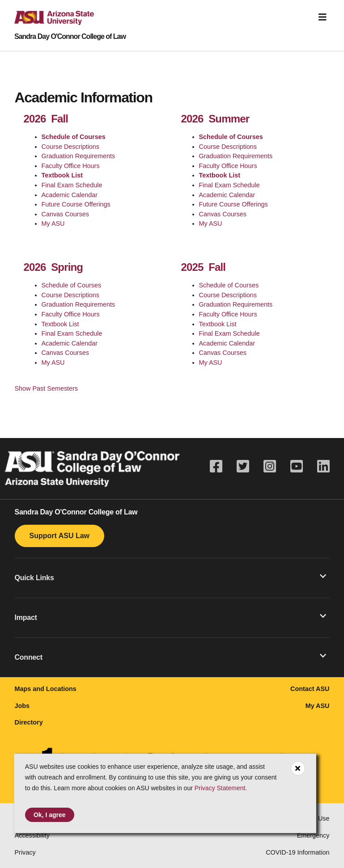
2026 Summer (215, 119)
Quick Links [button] (170, 577)
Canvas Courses (65, 214)
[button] (172, 578)
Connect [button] (170, 657)
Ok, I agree (50, 815)
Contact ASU (310, 689)
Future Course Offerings (76, 204)
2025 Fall (204, 267)
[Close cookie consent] (298, 768)
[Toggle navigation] (323, 17)
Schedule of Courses (74, 137)
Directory (29, 722)
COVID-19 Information (297, 852)
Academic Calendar (70, 195)
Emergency (313, 835)
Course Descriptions (71, 147)
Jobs (22, 706)
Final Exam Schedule (72, 185)
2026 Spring (53, 267)
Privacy (25, 852)
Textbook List (62, 175)
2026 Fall (46, 119)
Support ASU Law (60, 536)
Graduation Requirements (79, 156)
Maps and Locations (46, 689)
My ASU (53, 223)
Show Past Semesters (47, 388)
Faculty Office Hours (71, 166)
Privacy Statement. (221, 788)
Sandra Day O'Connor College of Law (70, 37)
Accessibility (32, 835)
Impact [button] (170, 617)
